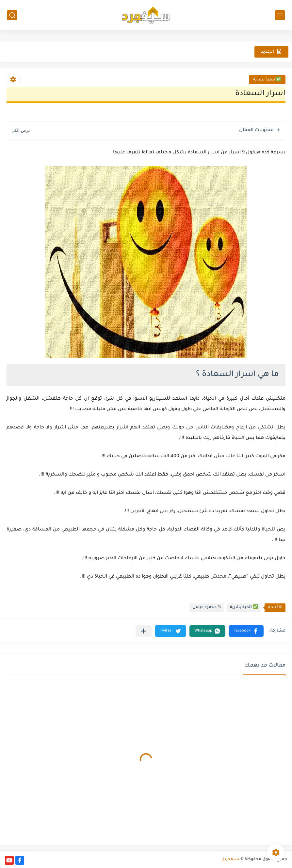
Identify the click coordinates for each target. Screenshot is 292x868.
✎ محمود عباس (207, 608)
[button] (246, 631)
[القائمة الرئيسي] (280, 15)
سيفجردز (231, 859)
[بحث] (12, 15)
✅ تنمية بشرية (267, 80)
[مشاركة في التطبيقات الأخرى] (144, 631)
